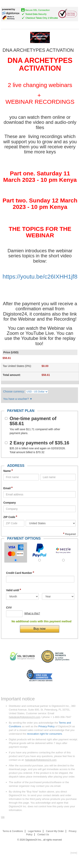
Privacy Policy (47, 726)
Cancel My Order (55, 831)
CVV (9, 608)
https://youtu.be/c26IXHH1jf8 (40, 277)
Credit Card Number (20, 573)
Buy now (39, 629)
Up (3, 817)
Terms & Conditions (13, 831)
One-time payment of (33, 421)
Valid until (14, 590)
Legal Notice (34, 831)
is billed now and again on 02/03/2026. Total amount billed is (38, 450)
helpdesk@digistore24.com (25, 717)
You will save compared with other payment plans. (35, 431)
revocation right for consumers (44, 734)
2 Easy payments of (39, 443)
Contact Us (43, 835)
